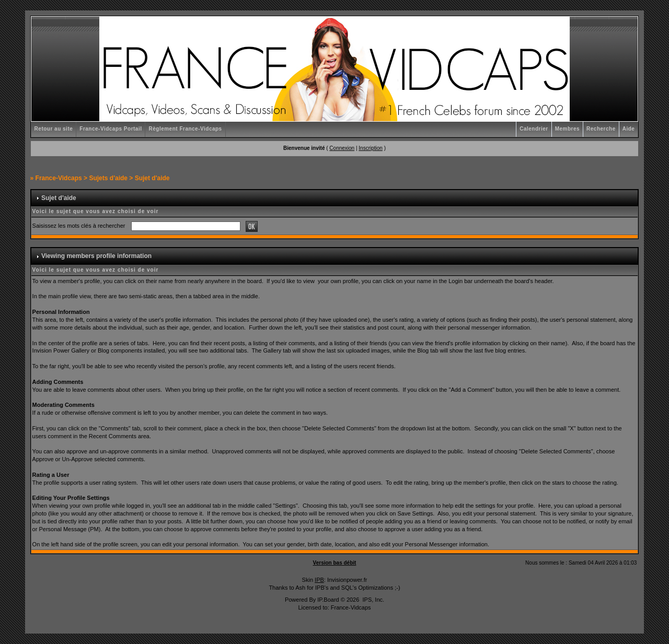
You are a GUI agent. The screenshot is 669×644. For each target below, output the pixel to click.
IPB (319, 580)
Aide (629, 129)
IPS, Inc (372, 600)
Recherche (601, 129)
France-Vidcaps (59, 178)
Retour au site (54, 129)
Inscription (371, 148)
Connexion (342, 148)
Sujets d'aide (108, 178)
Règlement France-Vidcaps (185, 129)
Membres (567, 129)
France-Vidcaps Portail (111, 129)
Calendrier (534, 129)
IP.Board (328, 600)
